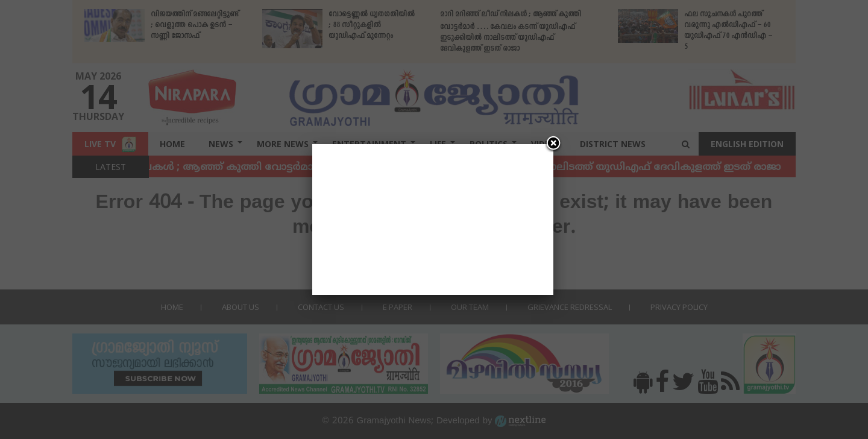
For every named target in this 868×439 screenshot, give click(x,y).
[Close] (553, 144)
